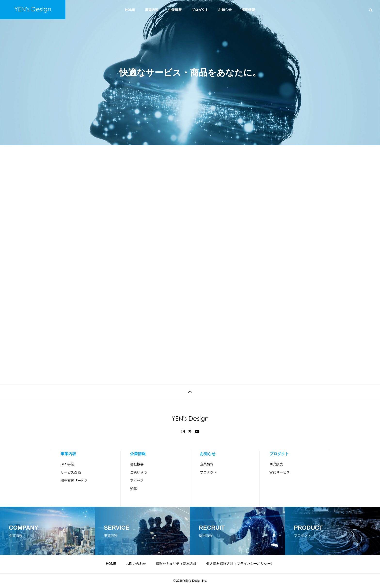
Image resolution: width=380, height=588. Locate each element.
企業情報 (175, 10)
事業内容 (152, 10)
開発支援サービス (74, 481)
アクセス (137, 481)
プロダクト (200, 10)
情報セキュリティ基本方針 (176, 564)
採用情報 (248, 10)
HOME (130, 10)
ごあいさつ (139, 472)
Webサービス (280, 472)
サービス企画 (71, 472)
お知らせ (225, 10)
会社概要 (137, 464)
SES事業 (67, 464)
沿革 (134, 489)
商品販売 (276, 464)
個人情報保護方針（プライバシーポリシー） (240, 564)
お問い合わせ (136, 564)
